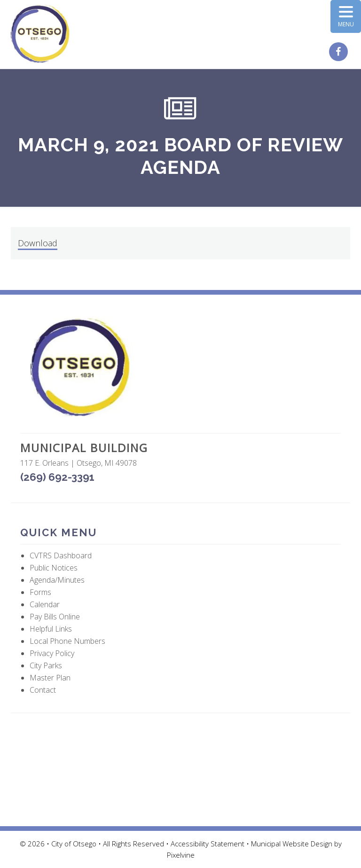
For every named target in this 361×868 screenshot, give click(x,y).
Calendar (45, 604)
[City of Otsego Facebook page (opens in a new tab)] (340, 52)
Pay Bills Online (55, 617)
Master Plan (50, 678)
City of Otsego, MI (40, 34)
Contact (43, 690)
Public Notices (54, 568)
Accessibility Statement (208, 844)
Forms (40, 592)
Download (38, 243)
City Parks (46, 665)
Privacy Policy (52, 653)
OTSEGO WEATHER (180, 770)
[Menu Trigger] (346, 16)
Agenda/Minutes (57, 580)
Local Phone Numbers (67, 641)
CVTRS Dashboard (61, 555)
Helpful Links (51, 629)
